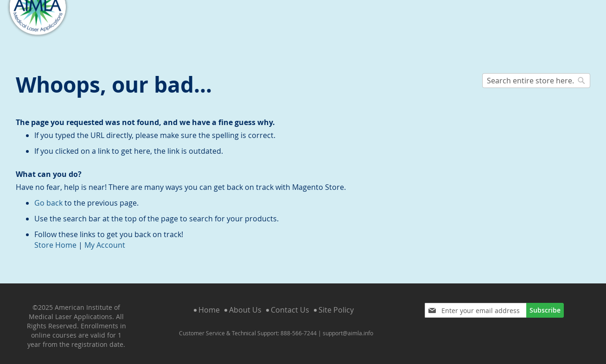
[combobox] (536, 73)
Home (209, 303)
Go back (48, 195)
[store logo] (38, 31)
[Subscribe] (545, 303)
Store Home (55, 238)
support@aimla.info (348, 326)
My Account (105, 238)
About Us (245, 303)
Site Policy (336, 303)
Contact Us (290, 303)
